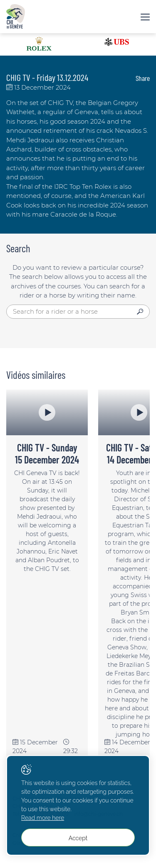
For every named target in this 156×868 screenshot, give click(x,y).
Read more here (43, 818)
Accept (78, 838)
